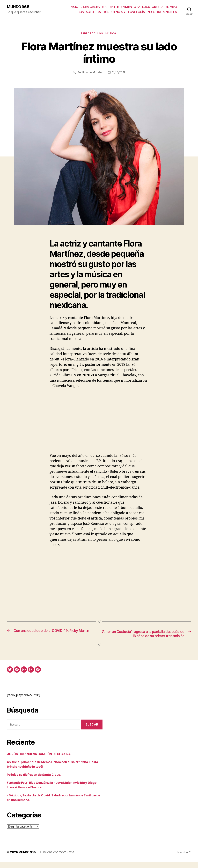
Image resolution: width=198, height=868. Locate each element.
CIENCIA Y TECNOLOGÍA (128, 12)
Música (112, 34)
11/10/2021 (119, 73)
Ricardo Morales (92, 73)
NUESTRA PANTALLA (162, 12)
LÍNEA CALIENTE (92, 7)
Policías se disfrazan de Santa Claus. (34, 781)
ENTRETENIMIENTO (123, 7)
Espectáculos (92, 34)
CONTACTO (86, 12)
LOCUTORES (151, 7)
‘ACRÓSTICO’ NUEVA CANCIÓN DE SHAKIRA (39, 760)
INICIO (74, 7)
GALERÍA (103, 12)
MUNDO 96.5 (19, 7)
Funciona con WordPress (58, 858)
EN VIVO (171, 7)
